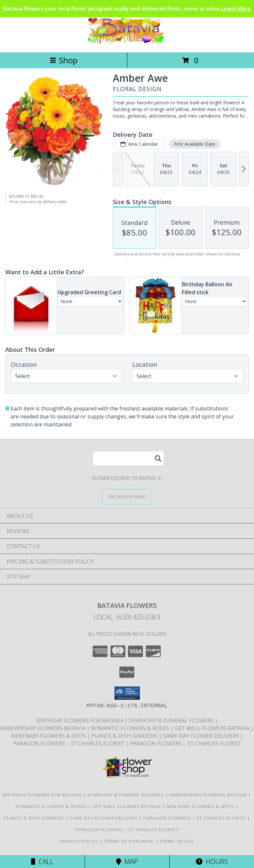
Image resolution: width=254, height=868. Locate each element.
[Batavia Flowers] (127, 43)
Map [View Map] (127, 862)
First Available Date (195, 144)
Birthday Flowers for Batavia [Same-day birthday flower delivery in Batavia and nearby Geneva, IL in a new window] (81, 720)
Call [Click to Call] (42, 862)
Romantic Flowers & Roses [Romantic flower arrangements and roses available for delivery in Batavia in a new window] (131, 728)
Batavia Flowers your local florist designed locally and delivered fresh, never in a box (127, 9)
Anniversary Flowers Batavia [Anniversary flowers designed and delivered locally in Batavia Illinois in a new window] (43, 728)
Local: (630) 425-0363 (127, 617)
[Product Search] (128, 458)
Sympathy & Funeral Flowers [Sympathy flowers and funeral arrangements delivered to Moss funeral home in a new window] (172, 720)
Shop (63, 60)
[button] (127, 693)
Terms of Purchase (129, 841)
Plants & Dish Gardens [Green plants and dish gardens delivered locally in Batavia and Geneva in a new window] (125, 736)
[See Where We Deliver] (127, 496)
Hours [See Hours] (212, 862)
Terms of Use (177, 841)
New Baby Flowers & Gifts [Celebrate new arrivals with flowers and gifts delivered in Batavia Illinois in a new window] (49, 736)
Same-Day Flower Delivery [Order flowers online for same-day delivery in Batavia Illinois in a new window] (202, 736)
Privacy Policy (79, 841)
